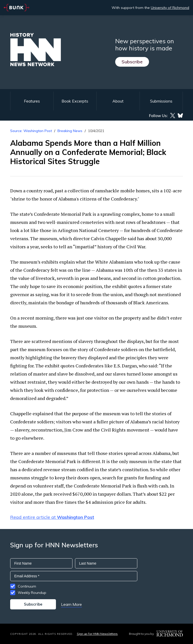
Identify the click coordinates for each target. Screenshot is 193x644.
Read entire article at (52, 517)
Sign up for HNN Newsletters (97, 634)
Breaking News (70, 131)
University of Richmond (170, 8)
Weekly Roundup (32, 593)
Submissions (161, 101)
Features (32, 101)
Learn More (71, 604)
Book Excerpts (75, 101)
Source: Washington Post (31, 131)
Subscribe (132, 62)
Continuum (27, 586)
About (118, 101)
